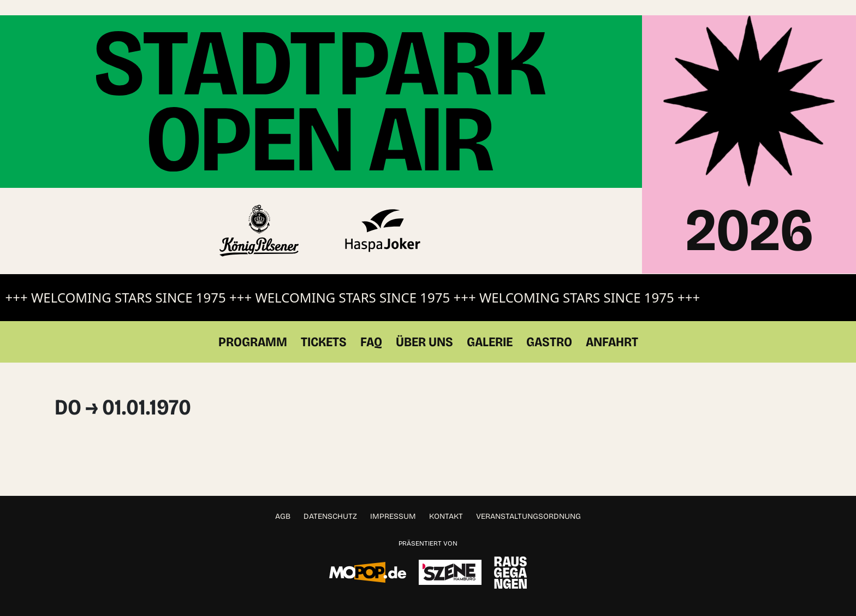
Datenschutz (330, 501)
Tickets (324, 327)
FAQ (371, 327)
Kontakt (446, 501)
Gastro (549, 327)
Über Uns (424, 327)
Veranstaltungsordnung (528, 501)
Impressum (393, 501)
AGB (283, 501)
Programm (253, 327)
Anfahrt (612, 327)
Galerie (490, 327)
